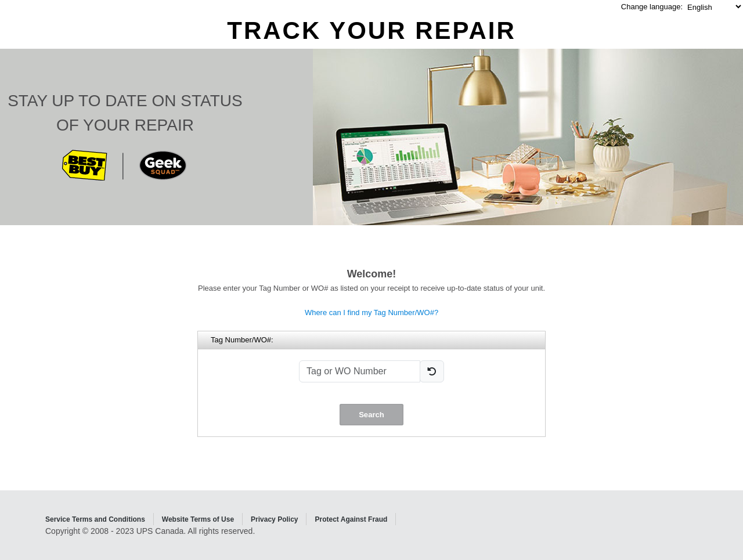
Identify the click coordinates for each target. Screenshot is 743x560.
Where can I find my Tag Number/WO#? (371, 312)
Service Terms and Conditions (95, 519)
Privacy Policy (274, 519)
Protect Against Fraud (351, 519)
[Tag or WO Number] (360, 371)
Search (371, 415)
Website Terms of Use (198, 519)
